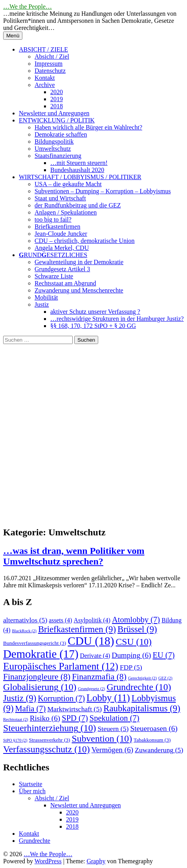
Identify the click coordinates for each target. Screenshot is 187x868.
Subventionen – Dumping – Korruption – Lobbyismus (103, 191)
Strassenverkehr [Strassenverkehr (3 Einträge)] (50, 740)
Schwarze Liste (54, 276)
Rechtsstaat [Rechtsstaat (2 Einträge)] (16, 719)
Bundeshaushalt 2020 (77, 170)
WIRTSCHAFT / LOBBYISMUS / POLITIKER (80, 177)
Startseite (31, 784)
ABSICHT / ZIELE (43, 49)
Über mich (32, 791)
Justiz (42, 304)
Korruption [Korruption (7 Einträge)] (61, 698)
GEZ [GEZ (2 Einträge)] (165, 678)
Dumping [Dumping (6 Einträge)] (131, 655)
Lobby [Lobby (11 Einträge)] (108, 698)
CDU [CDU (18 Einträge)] (91, 641)
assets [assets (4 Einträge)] (60, 620)
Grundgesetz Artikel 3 (62, 269)
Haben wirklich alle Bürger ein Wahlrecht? (88, 127)
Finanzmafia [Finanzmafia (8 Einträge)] (99, 677)
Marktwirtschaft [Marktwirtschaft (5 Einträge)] (74, 709)
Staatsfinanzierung (58, 156)
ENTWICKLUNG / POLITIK (57, 120)
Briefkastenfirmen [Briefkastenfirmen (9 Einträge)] (77, 629)
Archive (45, 85)
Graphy (96, 861)
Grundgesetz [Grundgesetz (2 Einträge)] (91, 689)
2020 (57, 92)
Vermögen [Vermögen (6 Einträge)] (113, 750)
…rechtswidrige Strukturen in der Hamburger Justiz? (117, 319)
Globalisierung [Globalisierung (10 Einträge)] (40, 687)
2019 (57, 99)
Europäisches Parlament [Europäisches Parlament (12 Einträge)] (61, 666)
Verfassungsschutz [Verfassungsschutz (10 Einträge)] (47, 749)
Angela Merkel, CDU (62, 248)
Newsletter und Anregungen (54, 113)
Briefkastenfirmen (57, 227)
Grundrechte (35, 841)
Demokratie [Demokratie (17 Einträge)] (41, 654)
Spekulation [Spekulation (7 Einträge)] (115, 718)
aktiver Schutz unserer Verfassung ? (95, 312)
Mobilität (46, 297)
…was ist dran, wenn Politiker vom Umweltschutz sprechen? (74, 556)
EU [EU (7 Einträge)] (163, 655)
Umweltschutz (53, 149)
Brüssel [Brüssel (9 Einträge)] (137, 629)
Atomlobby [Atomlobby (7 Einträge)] (136, 620)
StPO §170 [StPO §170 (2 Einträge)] (15, 740)
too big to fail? (53, 219)
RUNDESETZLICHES (53, 255)
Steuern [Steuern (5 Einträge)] (113, 729)
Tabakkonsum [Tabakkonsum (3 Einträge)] (152, 740)
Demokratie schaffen (61, 134)
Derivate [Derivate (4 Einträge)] (95, 656)
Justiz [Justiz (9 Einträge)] (20, 698)
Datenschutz (50, 71)
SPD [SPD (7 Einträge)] (75, 718)
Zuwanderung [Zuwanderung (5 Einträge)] (159, 750)
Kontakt (45, 78)
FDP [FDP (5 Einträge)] (131, 667)
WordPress (48, 861)
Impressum (49, 64)
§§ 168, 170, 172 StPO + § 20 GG (93, 326)
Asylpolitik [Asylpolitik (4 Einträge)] (92, 620)
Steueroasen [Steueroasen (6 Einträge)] (154, 728)
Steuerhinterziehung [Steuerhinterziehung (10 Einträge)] (49, 728)
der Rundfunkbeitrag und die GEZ (78, 205)
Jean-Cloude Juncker (61, 234)
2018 (57, 106)
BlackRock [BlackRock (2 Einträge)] (24, 631)
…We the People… (27, 6)
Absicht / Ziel (52, 56)
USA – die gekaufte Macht (68, 184)
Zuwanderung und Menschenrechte (79, 290)
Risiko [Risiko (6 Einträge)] (45, 718)
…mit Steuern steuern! (79, 163)
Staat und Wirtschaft (60, 198)
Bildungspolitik (54, 142)
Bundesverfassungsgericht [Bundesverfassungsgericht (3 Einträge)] (35, 643)
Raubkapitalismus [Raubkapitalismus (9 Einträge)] (142, 708)
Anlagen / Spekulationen (66, 212)
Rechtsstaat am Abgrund (65, 283)
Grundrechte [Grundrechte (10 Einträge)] (139, 687)
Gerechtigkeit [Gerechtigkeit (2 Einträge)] (142, 678)
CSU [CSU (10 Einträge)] (134, 642)
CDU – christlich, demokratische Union (85, 241)
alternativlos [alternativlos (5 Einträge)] (25, 620)
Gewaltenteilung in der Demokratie (79, 262)
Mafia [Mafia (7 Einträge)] (31, 709)
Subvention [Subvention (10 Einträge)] (102, 738)
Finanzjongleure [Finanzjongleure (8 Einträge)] (37, 677)
